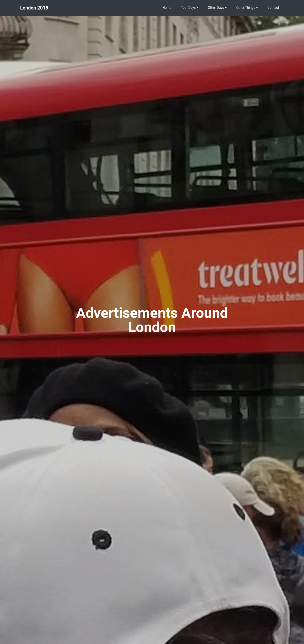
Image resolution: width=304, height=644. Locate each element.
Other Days (216, 8)
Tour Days (188, 8)
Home (167, 8)
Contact (273, 8)
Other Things (246, 8)
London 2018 (34, 8)
